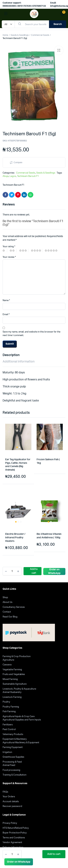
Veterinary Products (13, 734)
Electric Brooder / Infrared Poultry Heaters (15, 538)
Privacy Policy (10, 823)
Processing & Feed (12, 762)
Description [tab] (11, 355)
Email (6, 315)
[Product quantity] (12, 854)
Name (6, 300)
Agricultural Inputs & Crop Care (19, 716)
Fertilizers (8, 725)
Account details (11, 802)
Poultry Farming (11, 707)
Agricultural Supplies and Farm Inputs (22, 720)
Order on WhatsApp (19, 862)
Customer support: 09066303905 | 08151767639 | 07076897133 (24, 4)
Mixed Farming (10, 679)
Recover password (12, 806)
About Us (7, 602)
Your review (9, 257)
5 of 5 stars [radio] (52, 250)
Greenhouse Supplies (13, 757)
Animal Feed (9, 765)
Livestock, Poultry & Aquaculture (19, 689)
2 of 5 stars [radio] (13, 250)
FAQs (5, 792)
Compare (18, 162)
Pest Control (9, 729)
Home (5, 35)
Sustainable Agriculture (15, 684)
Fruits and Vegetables (14, 674)
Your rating (9, 247)
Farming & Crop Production (17, 656)
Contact (7, 612)
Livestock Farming (12, 697)
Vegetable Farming (12, 670)
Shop (5, 598)
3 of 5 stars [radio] (24, 250)
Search (58, 24)
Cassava (7, 665)
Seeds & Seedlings (20, 35)
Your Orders (9, 797)
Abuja (6, 176)
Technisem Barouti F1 (28, 176)
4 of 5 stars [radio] (37, 250)
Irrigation (7, 752)
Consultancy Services (14, 607)
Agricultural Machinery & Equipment (21, 743)
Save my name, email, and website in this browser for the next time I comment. (31, 334)
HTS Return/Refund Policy (16, 828)
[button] (59, 50)
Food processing (11, 770)
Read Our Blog (10, 617)
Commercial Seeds (40, 35)
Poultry (6, 702)
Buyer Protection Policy (15, 833)
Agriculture (8, 660)
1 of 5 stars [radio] (5, 250)
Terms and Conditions (14, 838)
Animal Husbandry (12, 692)
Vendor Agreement (12, 842)
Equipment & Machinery (15, 739)
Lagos (13, 176)
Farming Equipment (13, 747)
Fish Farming (9, 712)
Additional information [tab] (19, 362)
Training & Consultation (14, 775)
